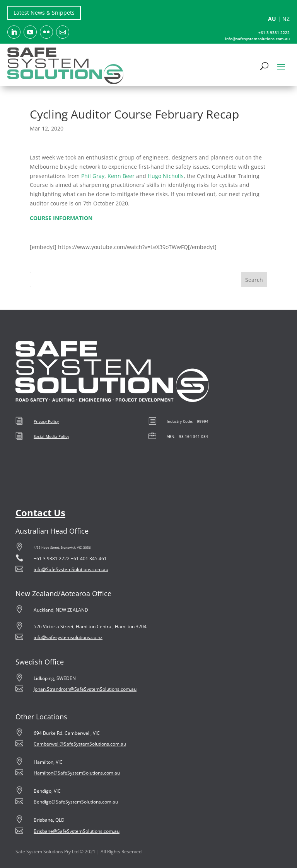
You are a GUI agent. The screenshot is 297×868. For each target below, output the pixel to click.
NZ (286, 19)
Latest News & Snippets (44, 13)
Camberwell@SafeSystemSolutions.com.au (80, 744)
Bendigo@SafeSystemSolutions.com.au (76, 802)
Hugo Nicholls (166, 176)
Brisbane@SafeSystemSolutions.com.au (77, 831)
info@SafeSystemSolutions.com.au (71, 569)
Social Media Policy (51, 436)
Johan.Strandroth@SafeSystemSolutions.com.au (85, 689)
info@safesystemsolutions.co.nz (68, 637)
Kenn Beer (121, 176)
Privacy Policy (46, 421)
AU (272, 19)
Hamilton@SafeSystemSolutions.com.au (77, 773)
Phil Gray (93, 176)
